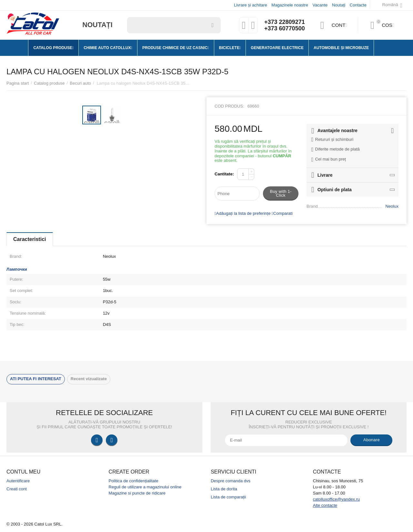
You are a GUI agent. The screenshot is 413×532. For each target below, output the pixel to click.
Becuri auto (80, 83)
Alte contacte (325, 505)
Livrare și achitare (251, 5)
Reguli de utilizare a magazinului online (145, 487)
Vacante (320, 5)
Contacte (358, 5)
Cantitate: (224, 174)
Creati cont (17, 489)
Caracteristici (30, 239)
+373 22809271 (285, 22)
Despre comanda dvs (231, 481)
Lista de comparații (228, 497)
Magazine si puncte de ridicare (137, 493)
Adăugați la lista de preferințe (242, 213)
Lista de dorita (224, 489)
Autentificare (18, 481)
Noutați (339, 5)
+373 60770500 (285, 28)
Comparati (282, 213)
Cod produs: (229, 106)
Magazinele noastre (290, 5)
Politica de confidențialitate (134, 481)
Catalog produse (49, 83)
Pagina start (18, 83)
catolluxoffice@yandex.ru (336, 499)
